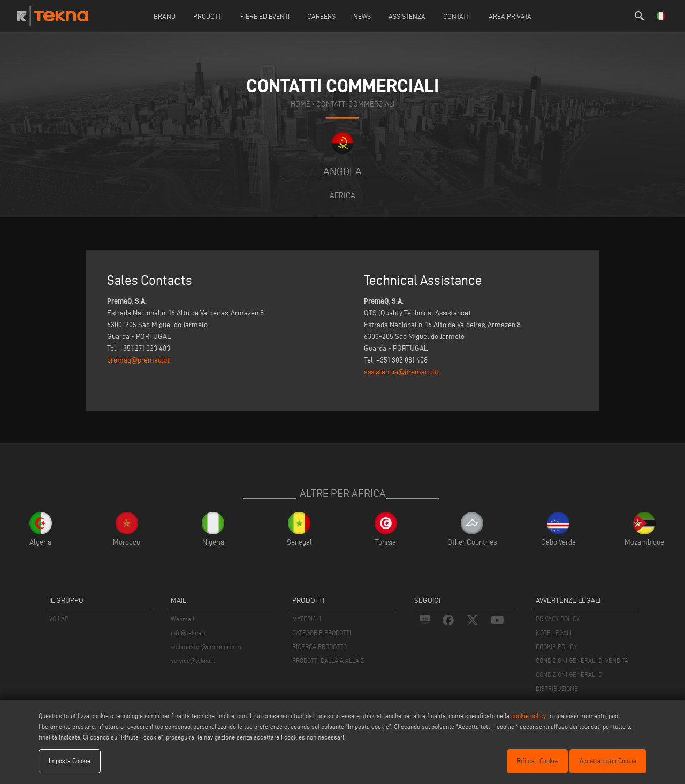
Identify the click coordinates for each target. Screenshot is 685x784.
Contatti (457, 16)
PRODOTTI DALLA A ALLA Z (328, 661)
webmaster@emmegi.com (206, 647)
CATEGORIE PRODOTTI (322, 633)
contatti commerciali (355, 104)
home (300, 104)
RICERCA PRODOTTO (319, 647)
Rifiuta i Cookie (537, 761)
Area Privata (510, 16)
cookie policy (528, 716)
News (362, 16)
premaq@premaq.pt (138, 360)
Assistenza (407, 16)
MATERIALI (307, 619)
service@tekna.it (193, 661)
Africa (342, 195)
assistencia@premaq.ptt (402, 372)
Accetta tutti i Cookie (608, 761)
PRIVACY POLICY (558, 619)
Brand (165, 16)
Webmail (182, 619)
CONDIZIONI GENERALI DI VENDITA (582, 661)
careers (321, 16)
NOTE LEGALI (554, 633)
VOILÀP (59, 619)
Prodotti (208, 16)
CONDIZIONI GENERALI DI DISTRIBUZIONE (570, 681)
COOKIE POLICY (556, 647)
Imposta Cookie (70, 761)
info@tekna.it (188, 633)
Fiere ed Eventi (265, 16)
